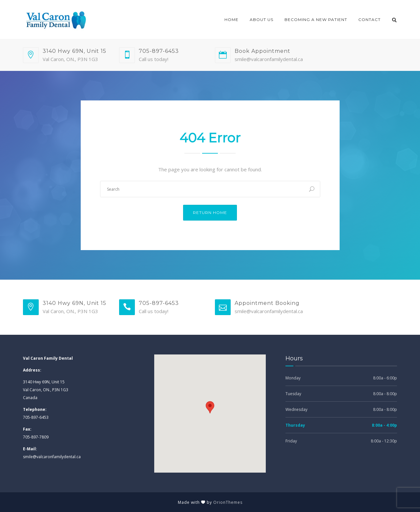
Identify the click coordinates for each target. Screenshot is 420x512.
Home (231, 20)
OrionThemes (228, 502)
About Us (262, 20)
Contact (369, 20)
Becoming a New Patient (316, 20)
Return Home (210, 213)
